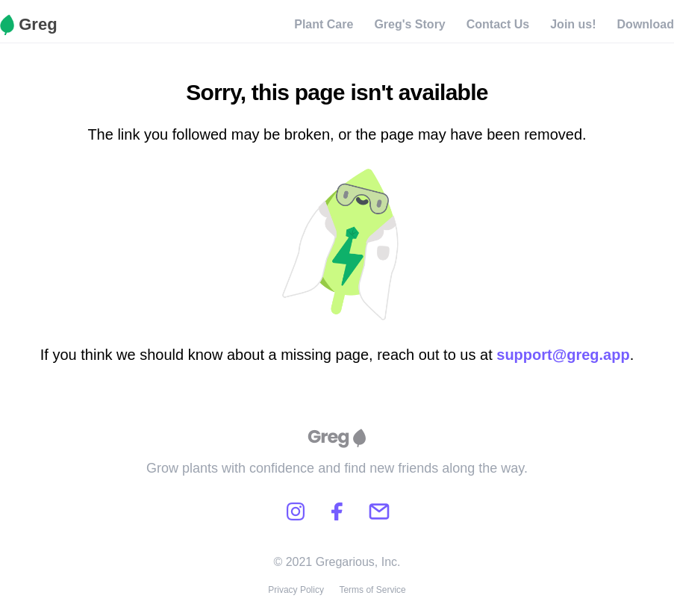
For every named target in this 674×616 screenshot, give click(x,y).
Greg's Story (409, 24)
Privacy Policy (296, 590)
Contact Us (498, 24)
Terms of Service (372, 590)
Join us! (573, 24)
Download (646, 24)
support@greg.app (563, 355)
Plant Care (324, 24)
